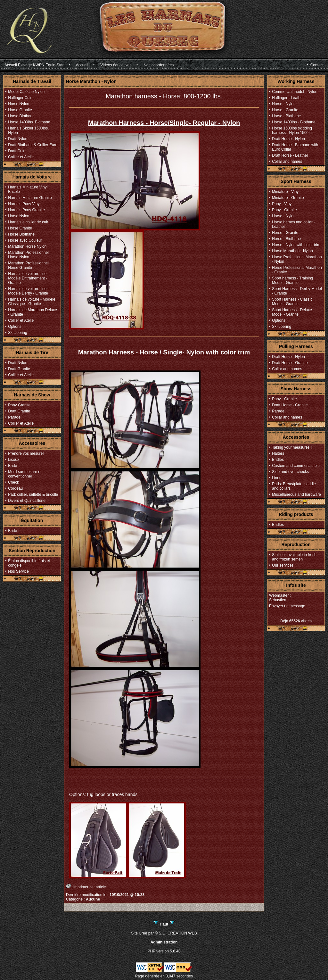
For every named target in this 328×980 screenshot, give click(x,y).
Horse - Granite (285, 110)
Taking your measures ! (292, 447)
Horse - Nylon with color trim (296, 245)
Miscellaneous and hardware (296, 494)
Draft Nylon (18, 139)
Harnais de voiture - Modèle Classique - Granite (32, 302)
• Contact (315, 65)
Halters (278, 453)
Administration (164, 942)
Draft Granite (19, 369)
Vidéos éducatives (116, 65)
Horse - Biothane (286, 116)
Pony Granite (19, 405)
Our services (283, 565)
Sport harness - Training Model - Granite (292, 280)
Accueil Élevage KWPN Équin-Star (34, 65)
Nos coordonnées (159, 65)
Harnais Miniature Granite (30, 198)
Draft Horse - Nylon (288, 139)
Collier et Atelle (21, 157)
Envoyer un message (287, 606)
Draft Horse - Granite (290, 363)
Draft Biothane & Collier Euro (33, 145)
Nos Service (18, 571)
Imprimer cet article (86, 886)
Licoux (14, 460)
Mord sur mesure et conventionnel (25, 474)
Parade (14, 417)
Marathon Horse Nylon (27, 246)
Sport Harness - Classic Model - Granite (292, 302)
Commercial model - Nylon (295, 92)
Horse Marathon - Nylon (292, 251)
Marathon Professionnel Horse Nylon (28, 255)
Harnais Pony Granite (26, 210)
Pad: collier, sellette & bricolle (33, 494)
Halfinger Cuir (20, 98)
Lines (277, 478)
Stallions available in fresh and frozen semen (294, 557)
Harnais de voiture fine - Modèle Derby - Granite (28, 291)
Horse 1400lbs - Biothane (294, 122)
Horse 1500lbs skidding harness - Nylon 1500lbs (293, 130)
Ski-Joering (282, 327)
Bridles (278, 460)
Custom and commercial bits (296, 466)
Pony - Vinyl (282, 204)
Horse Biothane (21, 116)
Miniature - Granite (288, 198)
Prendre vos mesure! (26, 453)
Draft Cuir (16, 151)
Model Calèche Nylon (26, 92)
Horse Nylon (19, 104)
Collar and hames (287, 162)
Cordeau (15, 488)
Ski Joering (17, 333)
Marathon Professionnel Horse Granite (28, 265)
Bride (12, 466)
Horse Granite (20, 110)
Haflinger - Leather (288, 98)
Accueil (82, 65)
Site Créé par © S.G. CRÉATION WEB (164, 933)
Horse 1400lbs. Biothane (29, 122)
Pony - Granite (284, 210)
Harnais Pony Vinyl (24, 204)
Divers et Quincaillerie (27, 501)
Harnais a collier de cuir (28, 222)
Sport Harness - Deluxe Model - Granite (292, 312)
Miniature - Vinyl (286, 192)
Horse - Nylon (284, 104)
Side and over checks (290, 472)
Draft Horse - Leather (290, 155)
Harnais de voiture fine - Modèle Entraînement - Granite (28, 278)
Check (13, 482)
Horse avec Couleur (25, 240)
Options (15, 327)
